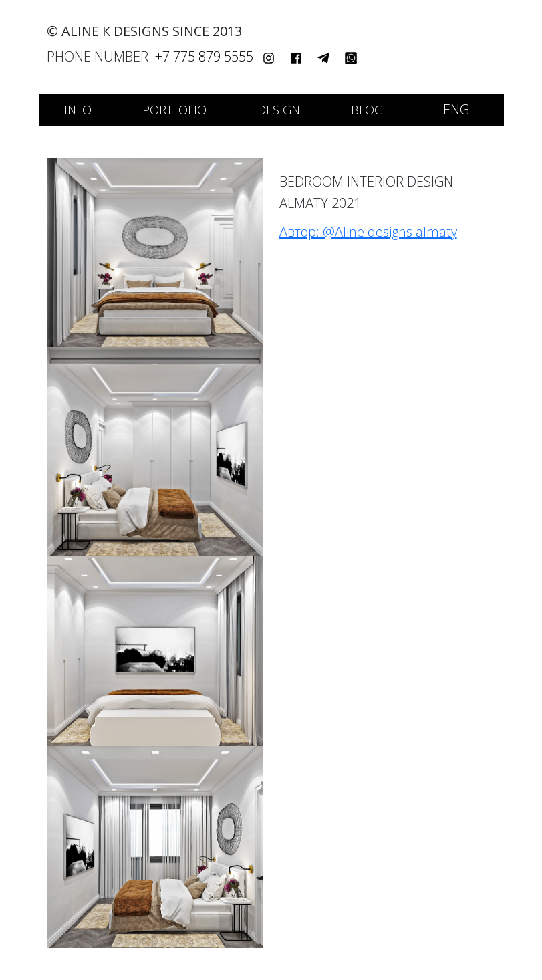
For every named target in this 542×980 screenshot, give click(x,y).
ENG (456, 109)
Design (279, 110)
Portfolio (174, 110)
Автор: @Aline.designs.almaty (368, 232)
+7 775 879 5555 (204, 56)
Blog (367, 110)
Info (78, 110)
